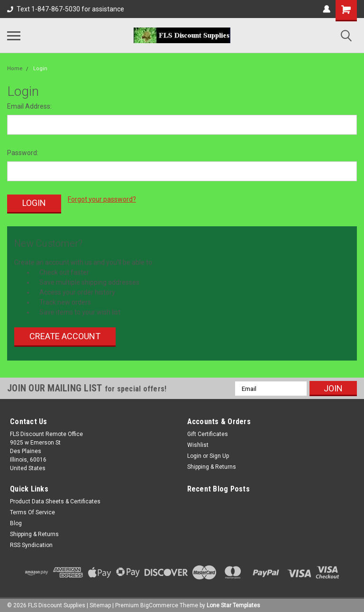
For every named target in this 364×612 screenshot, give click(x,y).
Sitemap (100, 603)
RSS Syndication (31, 542)
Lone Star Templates (233, 603)
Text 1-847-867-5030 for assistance (66, 9)
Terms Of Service (32, 510)
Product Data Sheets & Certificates (55, 499)
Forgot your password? (102, 199)
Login (40, 69)
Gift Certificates (208, 431)
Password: (23, 153)
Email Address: (29, 106)
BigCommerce (159, 603)
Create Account (65, 333)
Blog (16, 520)
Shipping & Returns (212, 464)
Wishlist (198, 442)
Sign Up (219, 453)
